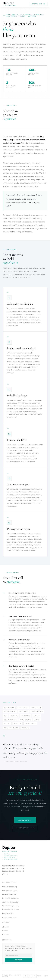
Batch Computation (10, 891)
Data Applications (9, 917)
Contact (5, 935)
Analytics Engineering (10, 902)
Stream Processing (10, 887)
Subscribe (18, 960)
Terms (46, 976)
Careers (5, 931)
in (35, 976)
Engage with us (39, 4)
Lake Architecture (9, 894)
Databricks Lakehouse (11, 910)
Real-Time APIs (8, 913)
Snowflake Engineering (11, 906)
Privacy (39, 976)
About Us (6, 927)
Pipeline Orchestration (11, 898)
